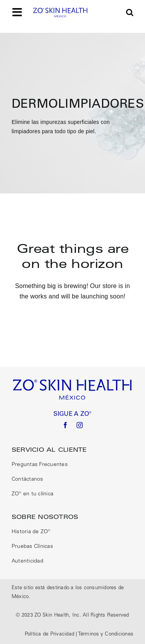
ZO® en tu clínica (32, 494)
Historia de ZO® (31, 532)
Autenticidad (27, 561)
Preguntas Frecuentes (40, 465)
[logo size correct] (60, 10)
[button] (130, 12)
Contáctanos (27, 480)
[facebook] (65, 425)
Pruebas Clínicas (32, 547)
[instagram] (80, 425)
